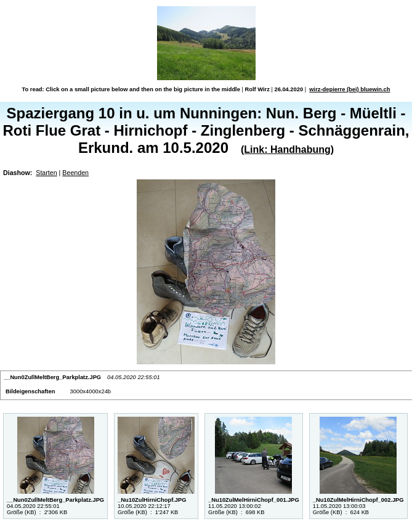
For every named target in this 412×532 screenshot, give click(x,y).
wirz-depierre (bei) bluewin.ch (349, 89)
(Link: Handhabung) (287, 149)
